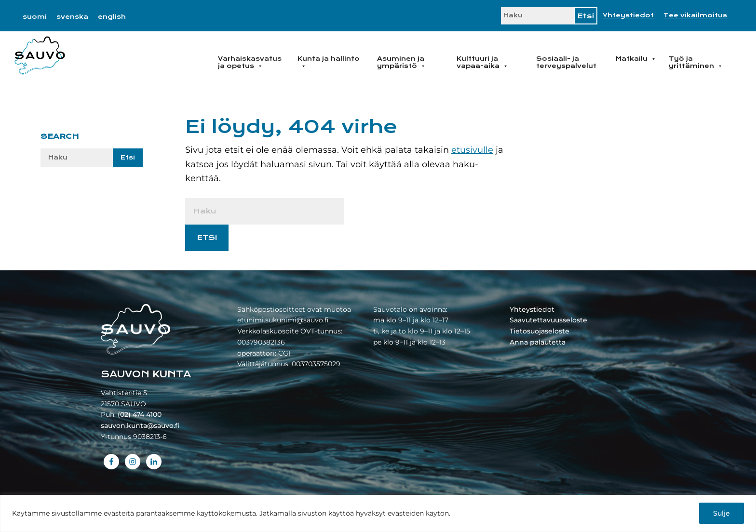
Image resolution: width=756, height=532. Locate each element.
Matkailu (636, 59)
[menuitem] (35, 17)
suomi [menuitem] (35, 17)
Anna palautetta (538, 342)
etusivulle (472, 150)
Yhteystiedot (628, 15)
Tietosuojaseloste (540, 331)
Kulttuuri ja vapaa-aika (482, 62)
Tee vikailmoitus (695, 15)
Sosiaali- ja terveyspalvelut (566, 62)
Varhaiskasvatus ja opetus (250, 62)
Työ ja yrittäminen (696, 62)
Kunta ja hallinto (329, 62)
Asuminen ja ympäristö (401, 62)
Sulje (722, 513)
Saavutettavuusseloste (548, 320)
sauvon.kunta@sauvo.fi (140, 426)
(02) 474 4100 (140, 414)
